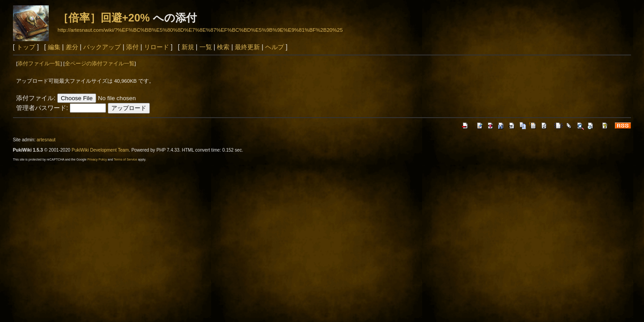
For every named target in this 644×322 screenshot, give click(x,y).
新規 (188, 47)
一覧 (206, 47)
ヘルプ (275, 47)
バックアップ (102, 47)
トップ (26, 47)
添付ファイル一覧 (39, 64)
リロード (157, 47)
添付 (132, 47)
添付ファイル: (36, 98)
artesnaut (46, 140)
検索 (223, 47)
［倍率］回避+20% (104, 18)
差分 (72, 47)
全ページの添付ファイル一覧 (100, 64)
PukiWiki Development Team (100, 150)
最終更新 (247, 47)
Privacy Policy (97, 159)
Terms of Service (125, 159)
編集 (54, 47)
